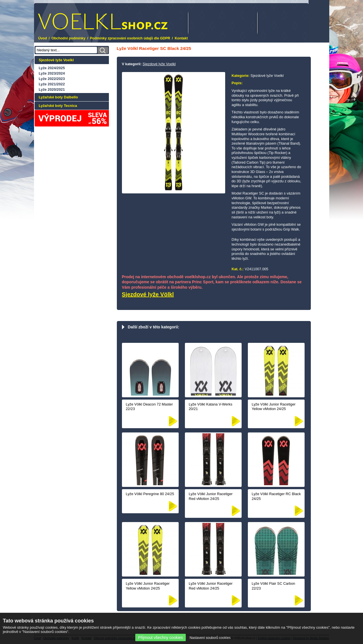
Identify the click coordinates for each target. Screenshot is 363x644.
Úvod (43, 38)
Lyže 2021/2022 (52, 84)
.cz (103, 21)
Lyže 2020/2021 (52, 89)
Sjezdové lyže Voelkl (56, 60)
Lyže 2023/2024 (52, 73)
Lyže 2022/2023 (52, 79)
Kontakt (181, 38)
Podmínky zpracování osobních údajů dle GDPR (130, 38)
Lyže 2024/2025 (52, 68)
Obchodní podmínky (68, 38)
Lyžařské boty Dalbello (58, 97)
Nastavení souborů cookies (210, 638)
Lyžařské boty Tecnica (58, 106)
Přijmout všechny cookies (161, 637)
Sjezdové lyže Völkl (148, 294)
